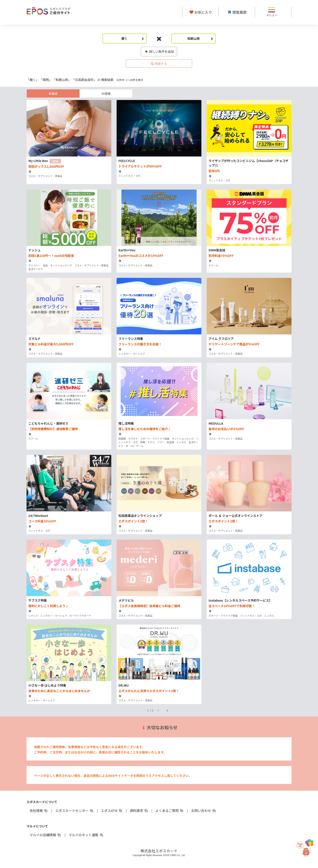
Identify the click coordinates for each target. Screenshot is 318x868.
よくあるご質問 (170, 811)
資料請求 (139, 811)
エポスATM (112, 811)
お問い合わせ (204, 811)
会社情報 (39, 811)
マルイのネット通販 (86, 835)
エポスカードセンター (74, 811)
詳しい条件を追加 (159, 51)
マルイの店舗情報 (45, 835)
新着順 (53, 93)
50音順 (106, 93)
